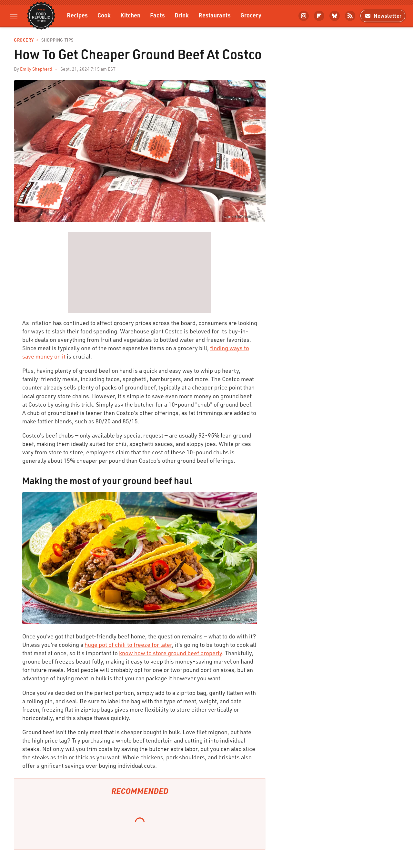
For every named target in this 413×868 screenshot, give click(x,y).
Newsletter (383, 16)
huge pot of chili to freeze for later (128, 645)
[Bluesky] (335, 16)
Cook (104, 15)
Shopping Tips (57, 40)
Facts (157, 15)
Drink (182, 15)
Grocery (251, 15)
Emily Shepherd (36, 69)
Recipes (77, 15)
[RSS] (350, 16)
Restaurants (215, 15)
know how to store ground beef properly (171, 653)
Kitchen (130, 15)
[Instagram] (304, 16)
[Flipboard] (319, 16)
